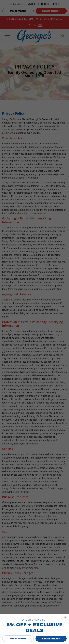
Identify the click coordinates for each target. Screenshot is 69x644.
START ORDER (51, 639)
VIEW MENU (18, 638)
